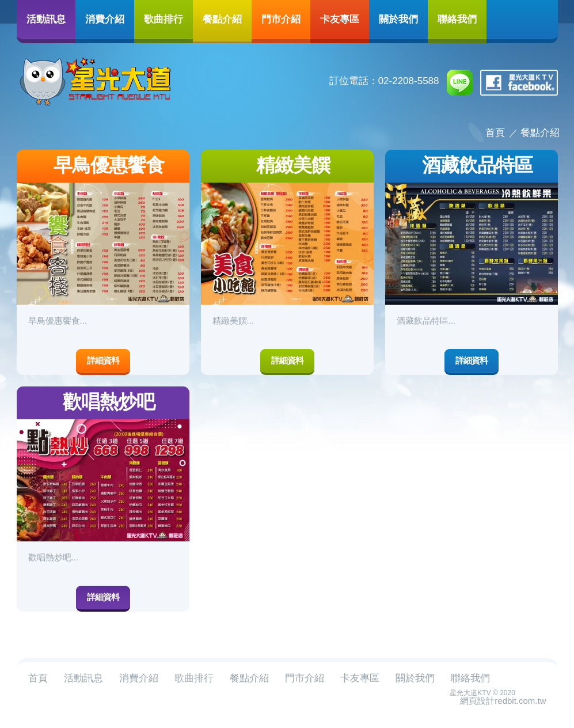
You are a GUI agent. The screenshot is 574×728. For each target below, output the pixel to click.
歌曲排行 (164, 19)
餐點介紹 (222, 19)
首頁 (495, 133)
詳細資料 (103, 360)
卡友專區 (340, 19)
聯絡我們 (457, 19)
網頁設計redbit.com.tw (503, 701)
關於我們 (398, 19)
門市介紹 (281, 19)
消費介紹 (105, 19)
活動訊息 (46, 19)
